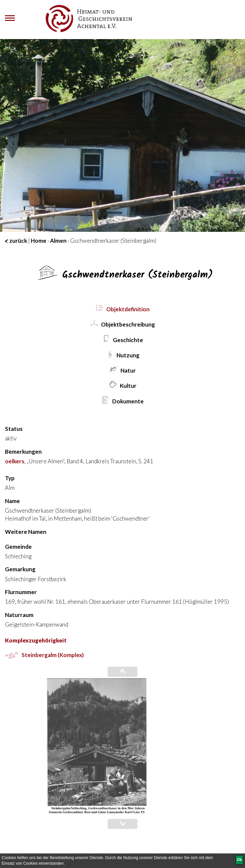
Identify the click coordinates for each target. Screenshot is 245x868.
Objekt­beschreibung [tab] (122, 324)
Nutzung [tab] (122, 355)
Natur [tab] (123, 370)
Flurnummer (21, 592)
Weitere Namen (26, 532)
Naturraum (19, 615)
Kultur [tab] (123, 385)
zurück (16, 241)
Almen (58, 241)
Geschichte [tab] (122, 339)
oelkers (15, 461)
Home (39, 241)
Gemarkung (20, 569)
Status (14, 429)
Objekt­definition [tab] (122, 308)
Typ (10, 478)
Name (12, 501)
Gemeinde (18, 547)
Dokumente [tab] (122, 401)
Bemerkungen (23, 452)
